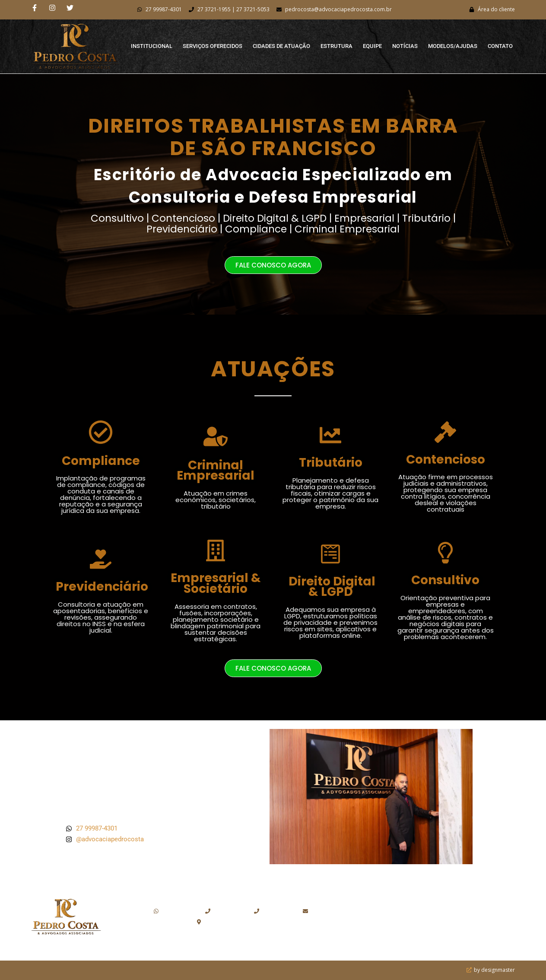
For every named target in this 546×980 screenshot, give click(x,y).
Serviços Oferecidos (213, 46)
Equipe (372, 46)
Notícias (405, 46)
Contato (500, 46)
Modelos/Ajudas (453, 46)
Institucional (152, 46)
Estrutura (336, 46)
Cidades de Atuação (281, 46)
